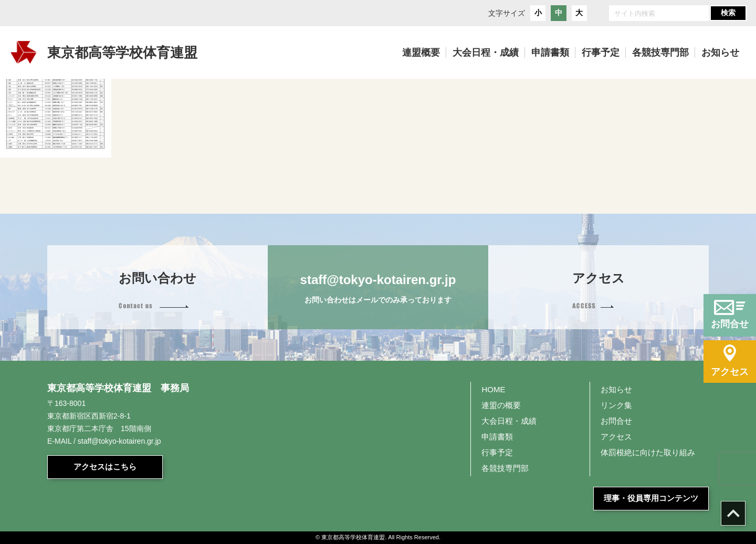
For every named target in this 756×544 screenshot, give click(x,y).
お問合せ (616, 421)
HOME (493, 389)
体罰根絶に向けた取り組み (648, 452)
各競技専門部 (505, 468)
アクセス (616, 437)
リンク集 (616, 405)
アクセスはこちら (105, 467)
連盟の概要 (501, 405)
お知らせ (616, 389)
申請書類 (497, 437)
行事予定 (497, 452)
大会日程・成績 (509, 421)
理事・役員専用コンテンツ (651, 498)
